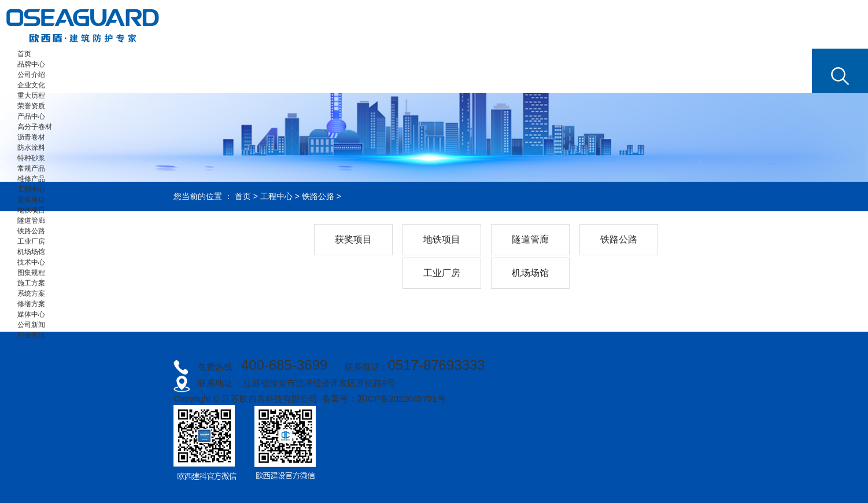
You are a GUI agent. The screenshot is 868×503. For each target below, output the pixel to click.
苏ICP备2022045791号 (401, 399)
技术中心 (31, 262)
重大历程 (31, 96)
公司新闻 (31, 325)
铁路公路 (31, 231)
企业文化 (31, 85)
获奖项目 (31, 200)
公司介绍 (31, 75)
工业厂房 (31, 241)
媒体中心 (31, 314)
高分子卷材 (35, 127)
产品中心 (31, 116)
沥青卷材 (31, 137)
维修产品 (31, 179)
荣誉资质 (31, 106)
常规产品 (31, 168)
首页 (24, 54)
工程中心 (31, 189)
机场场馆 (31, 252)
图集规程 (31, 273)
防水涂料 (31, 148)
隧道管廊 (31, 221)
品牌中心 (31, 64)
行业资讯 (31, 335)
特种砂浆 (31, 158)
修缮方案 (31, 304)
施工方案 (31, 283)
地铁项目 (31, 210)
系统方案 (31, 293)
